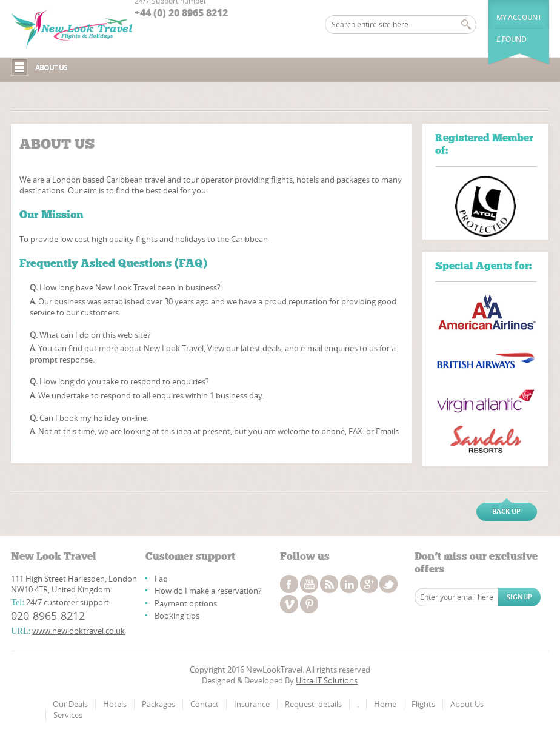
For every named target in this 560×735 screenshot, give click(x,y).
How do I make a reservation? (208, 591)
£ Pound (512, 39)
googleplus (369, 584)
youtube (309, 584)
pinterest (309, 604)
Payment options (186, 603)
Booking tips (177, 616)
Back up (506, 511)
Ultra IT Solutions (327, 680)
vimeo (289, 604)
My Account (519, 17)
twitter (388, 584)
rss (329, 584)
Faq (161, 579)
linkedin (349, 584)
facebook (289, 584)
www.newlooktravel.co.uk (78, 631)
